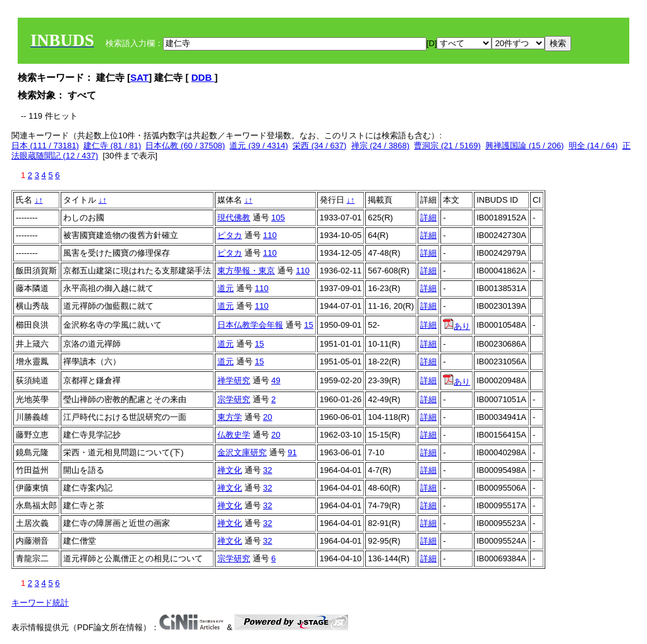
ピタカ (230, 235)
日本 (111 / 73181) (45, 146)
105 (278, 218)
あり (457, 326)
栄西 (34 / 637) (319, 146)
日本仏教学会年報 (250, 325)
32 (267, 470)
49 (275, 380)
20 (267, 417)
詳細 (428, 218)
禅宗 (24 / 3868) (381, 146)
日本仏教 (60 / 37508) (185, 146)
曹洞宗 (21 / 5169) (447, 146)
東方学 (230, 417)
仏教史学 (234, 435)
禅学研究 (234, 380)
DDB (203, 77)
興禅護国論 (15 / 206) (524, 146)
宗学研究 (234, 399)
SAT (139, 77)
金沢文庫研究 (242, 452)
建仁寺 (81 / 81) (112, 146)
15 (308, 325)
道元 (226, 288)
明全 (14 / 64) (593, 146)
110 (270, 235)
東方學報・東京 (246, 271)
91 (292, 452)
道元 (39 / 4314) (259, 146)
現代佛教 (234, 218)
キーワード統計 (40, 603)
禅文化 (230, 470)
